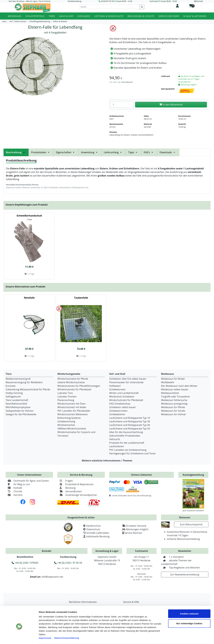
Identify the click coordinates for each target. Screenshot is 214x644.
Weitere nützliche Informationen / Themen (107, 461)
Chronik (14, 491)
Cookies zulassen (189, 602)
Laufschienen (117, 446)
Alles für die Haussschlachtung (126, 432)
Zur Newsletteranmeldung (185, 575)
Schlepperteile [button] (35, 16)
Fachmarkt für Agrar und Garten (27, 481)
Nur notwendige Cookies (189, 612)
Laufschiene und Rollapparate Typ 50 (130, 429)
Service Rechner (133, 533)
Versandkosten (127, 82)
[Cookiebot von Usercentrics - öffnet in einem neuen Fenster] (19, 638)
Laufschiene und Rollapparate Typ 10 (130, 418)
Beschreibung (16, 152)
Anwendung (90, 152)
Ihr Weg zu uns (18, 484)
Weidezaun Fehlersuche (174, 400)
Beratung (66, 488)
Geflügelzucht (13, 397)
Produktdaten (41, 152)
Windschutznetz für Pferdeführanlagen (79, 386)
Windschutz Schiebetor (122, 397)
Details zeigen (168, 638)
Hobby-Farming (14, 393)
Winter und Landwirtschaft (124, 393)
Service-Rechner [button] (169, 16)
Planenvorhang (66, 400)
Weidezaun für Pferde (173, 407)
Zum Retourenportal (191, 524)
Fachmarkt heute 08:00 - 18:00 (163, 1)
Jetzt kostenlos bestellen (193, 510)
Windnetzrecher (66, 425)
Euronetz (11, 386)
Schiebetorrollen (118, 411)
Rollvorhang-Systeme (69, 418)
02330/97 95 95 (107, 1)
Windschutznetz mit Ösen (71, 404)
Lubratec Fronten (67, 397)
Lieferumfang (114, 152)
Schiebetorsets (117, 389)
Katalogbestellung (193, 475)
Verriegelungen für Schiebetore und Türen (132, 453)
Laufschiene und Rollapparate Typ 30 (130, 421)
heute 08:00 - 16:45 (124, 1)
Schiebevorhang (66, 421)
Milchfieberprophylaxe (18, 407)
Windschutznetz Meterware (73, 414)
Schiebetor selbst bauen (122, 407)
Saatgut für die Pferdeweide (21, 414)
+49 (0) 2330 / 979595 (25, 563)
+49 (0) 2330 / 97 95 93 (68, 563)
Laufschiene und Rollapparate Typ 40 (130, 425)
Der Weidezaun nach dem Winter (179, 386)
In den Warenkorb (171, 105)
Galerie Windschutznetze (71, 382)
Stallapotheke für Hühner (20, 411)
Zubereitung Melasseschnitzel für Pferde (28, 389)
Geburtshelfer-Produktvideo (125, 436)
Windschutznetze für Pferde (73, 379)
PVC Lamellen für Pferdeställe (74, 411)
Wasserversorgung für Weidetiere (24, 382)
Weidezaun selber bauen (175, 389)
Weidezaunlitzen (170, 393)
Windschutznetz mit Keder (72, 407)
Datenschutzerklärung (67, 626)
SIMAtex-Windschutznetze (72, 429)
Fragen (65, 481)
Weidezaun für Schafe (173, 411)
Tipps (133, 152)
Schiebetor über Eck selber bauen (128, 379)
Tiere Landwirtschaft (17, 400)
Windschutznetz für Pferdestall (74, 389)
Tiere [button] (52, 16)
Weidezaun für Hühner (174, 414)
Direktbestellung (74, 1)
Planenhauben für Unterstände (126, 382)
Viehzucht (115, 439)
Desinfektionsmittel (16, 404)
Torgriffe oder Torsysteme (175, 397)
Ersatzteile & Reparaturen (75, 484)
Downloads (168, 152)
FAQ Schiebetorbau (120, 404)
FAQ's (149, 152)
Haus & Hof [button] (66, 16)
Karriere (14, 495)
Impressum (45, 626)
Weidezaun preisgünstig (174, 404)
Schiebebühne (117, 414)
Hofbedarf (115, 386)
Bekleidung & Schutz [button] (141, 16)
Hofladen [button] (84, 16)
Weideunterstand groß (18, 379)
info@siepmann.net (52, 577)
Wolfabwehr (168, 382)
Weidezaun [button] (15, 16)
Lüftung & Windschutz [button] (109, 16)
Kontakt (14, 488)
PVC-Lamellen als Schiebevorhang (128, 450)
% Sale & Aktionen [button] (195, 16)
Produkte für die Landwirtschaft (127, 443)
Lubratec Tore (65, 393)
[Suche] (109, 7)
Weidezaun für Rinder (173, 379)
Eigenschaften (66, 152)
